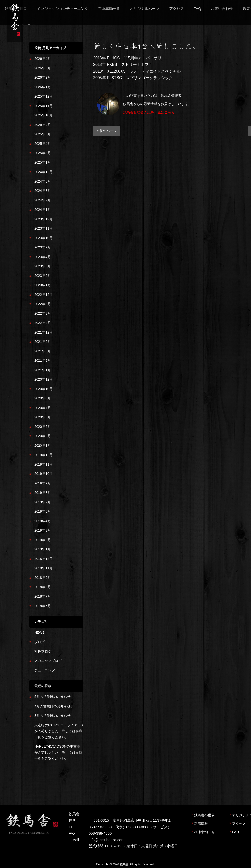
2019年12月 (44, 455)
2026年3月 (43, 68)
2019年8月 (43, 493)
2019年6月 (43, 511)
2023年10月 (44, 238)
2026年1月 (43, 87)
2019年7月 (43, 502)
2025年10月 (44, 115)
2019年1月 (43, 549)
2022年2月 (43, 323)
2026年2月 (43, 77)
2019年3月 (43, 530)
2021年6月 (43, 342)
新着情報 (201, 824)
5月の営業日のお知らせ (52, 697)
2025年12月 (44, 96)
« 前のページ (107, 131)
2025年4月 (43, 144)
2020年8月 (43, 398)
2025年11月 (44, 106)
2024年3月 (43, 191)
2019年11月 (44, 464)
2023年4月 (43, 257)
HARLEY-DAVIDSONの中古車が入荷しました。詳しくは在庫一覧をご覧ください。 (58, 752)
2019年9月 (43, 483)
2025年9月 (43, 125)
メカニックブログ (48, 661)
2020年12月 (44, 379)
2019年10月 (44, 474)
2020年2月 (43, 436)
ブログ (39, 642)
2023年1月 (43, 285)
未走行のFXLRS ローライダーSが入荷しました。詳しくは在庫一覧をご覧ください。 (59, 731)
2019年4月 (43, 521)
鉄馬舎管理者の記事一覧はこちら (149, 112)
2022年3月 (43, 313)
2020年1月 (43, 446)
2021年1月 (43, 370)
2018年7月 (43, 596)
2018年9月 (43, 578)
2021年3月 (43, 360)
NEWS (39, 632)
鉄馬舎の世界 (204, 815)
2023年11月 (44, 228)
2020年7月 (43, 408)
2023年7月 (43, 247)
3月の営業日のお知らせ (52, 716)
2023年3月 (43, 266)
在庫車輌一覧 (204, 832)
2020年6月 (43, 417)
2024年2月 (43, 200)
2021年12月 (44, 332)
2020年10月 (44, 389)
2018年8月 (43, 587)
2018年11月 (44, 568)
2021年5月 (43, 351)
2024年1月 (43, 210)
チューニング (45, 670)
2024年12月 (44, 172)
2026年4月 (43, 59)
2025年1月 (43, 162)
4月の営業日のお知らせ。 (54, 706)
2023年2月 (43, 276)
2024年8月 (43, 181)
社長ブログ (43, 651)
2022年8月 (43, 304)
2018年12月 (44, 559)
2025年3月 (43, 153)
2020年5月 (43, 427)
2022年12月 (44, 295)
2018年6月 (43, 606)
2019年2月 (43, 540)
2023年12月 (44, 219)
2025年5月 (43, 134)
